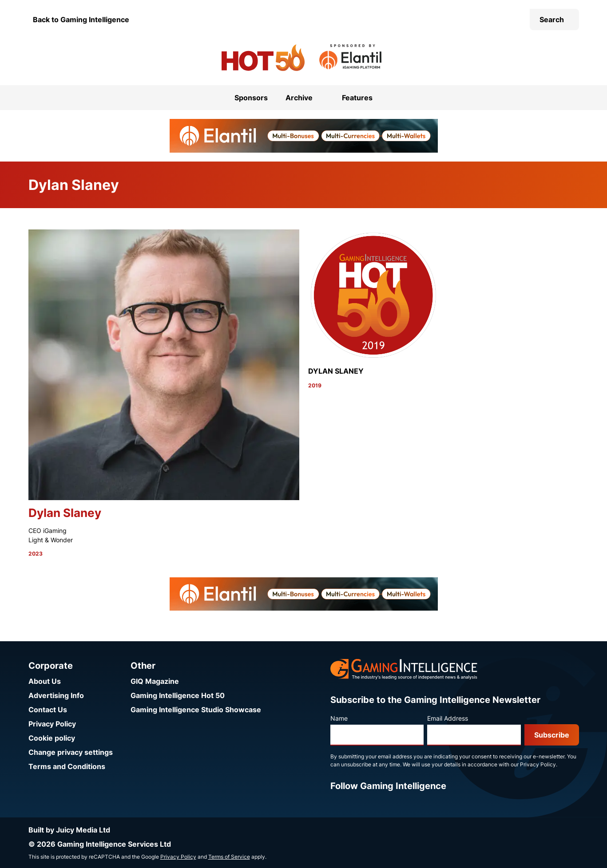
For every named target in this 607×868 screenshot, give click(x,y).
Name (339, 718)
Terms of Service (229, 857)
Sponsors (251, 98)
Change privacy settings (71, 752)
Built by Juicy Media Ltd (69, 830)
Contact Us (48, 710)
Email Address (448, 718)
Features (357, 98)
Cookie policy (52, 738)
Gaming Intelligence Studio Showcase (196, 710)
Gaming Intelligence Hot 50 (178, 695)
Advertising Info (56, 695)
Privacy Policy (52, 724)
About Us (45, 681)
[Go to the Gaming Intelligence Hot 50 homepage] (263, 58)
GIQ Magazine (155, 681)
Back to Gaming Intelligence (81, 20)
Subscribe (552, 735)
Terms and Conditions (67, 766)
